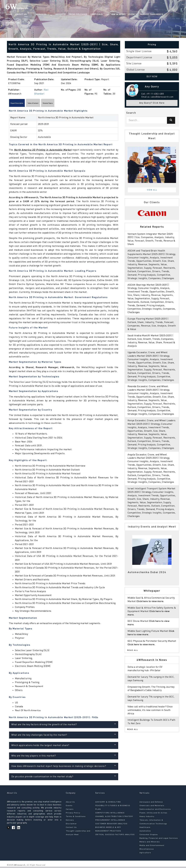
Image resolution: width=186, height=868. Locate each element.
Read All (133, 671)
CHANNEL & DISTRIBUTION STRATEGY (114, 818)
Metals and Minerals (150, 843)
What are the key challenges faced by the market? (64, 736)
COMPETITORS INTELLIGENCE (110, 814)
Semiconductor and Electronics (155, 811)
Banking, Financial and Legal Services (159, 840)
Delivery (70, 822)
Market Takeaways (141, 14)
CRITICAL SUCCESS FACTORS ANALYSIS (115, 836)
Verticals (92, 14)
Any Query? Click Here (152, 103)
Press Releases (74, 14)
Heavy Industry (147, 818)
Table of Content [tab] (46, 104)
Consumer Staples (149, 836)
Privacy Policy (73, 814)
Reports (56, 14)
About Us (29, 14)
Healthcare (145, 829)
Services (43, 14)
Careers (70, 811)
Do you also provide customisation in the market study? (64, 778)
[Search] (171, 120)
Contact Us (163, 14)
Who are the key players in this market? (64, 757)
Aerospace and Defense (151, 803)
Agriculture (145, 854)
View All (152, 190)
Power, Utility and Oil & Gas (153, 814)
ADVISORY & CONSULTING (108, 803)
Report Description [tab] (22, 104)
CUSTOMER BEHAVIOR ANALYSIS (111, 825)
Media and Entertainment (152, 847)
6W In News (108, 14)
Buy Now (152, 77)
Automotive (145, 832)
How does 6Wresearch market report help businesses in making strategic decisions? (64, 767)
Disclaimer (71, 825)
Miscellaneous (147, 850)
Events (122, 14)
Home (17, 14)
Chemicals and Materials (152, 807)
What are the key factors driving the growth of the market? (64, 725)
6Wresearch (19, 866)
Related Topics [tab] (69, 104)
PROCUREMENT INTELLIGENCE (110, 822)
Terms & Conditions (76, 818)
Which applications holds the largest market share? (64, 746)
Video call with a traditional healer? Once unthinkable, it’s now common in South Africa (151, 731)
